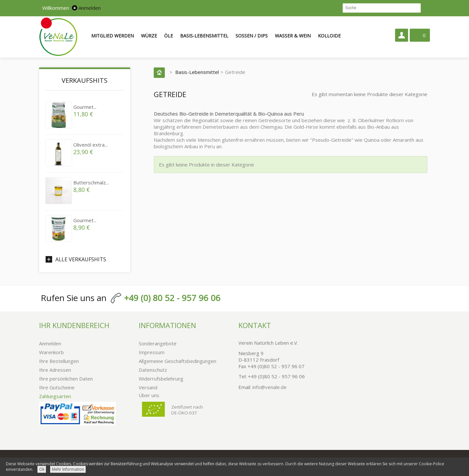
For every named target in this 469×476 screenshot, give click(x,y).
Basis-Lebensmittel (204, 36)
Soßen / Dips (252, 36)
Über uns (149, 395)
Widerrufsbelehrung (161, 379)
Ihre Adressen (55, 370)
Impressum (152, 352)
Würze (149, 36)
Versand (148, 387)
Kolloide (329, 36)
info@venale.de (270, 387)
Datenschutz (153, 370)
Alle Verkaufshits (81, 259)
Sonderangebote (158, 343)
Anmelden (90, 8)
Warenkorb (51, 352)
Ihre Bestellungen (59, 361)
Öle (169, 36)
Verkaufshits (85, 80)
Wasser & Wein (293, 36)
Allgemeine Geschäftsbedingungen (178, 361)
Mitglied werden (113, 36)
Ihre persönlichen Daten (66, 379)
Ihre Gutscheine (57, 387)
